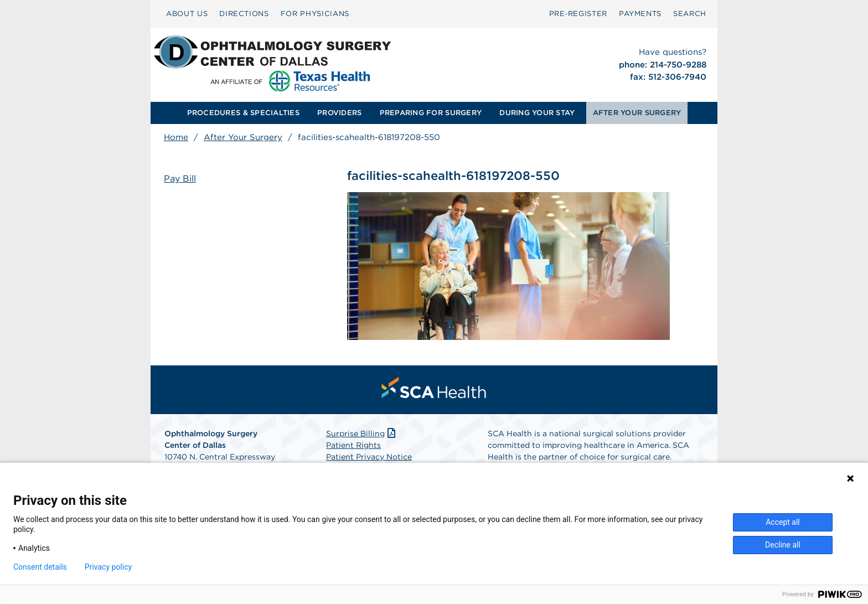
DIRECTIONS (244, 14)
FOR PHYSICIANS (315, 14)
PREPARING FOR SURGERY (431, 113)
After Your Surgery (243, 137)
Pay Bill (180, 179)
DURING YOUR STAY (537, 113)
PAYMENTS (640, 14)
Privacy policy (108, 567)
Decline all (783, 545)
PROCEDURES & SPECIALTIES (243, 113)
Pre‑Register (578, 14)
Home (176, 137)
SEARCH (690, 14)
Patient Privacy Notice (369, 457)
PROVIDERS (339, 113)
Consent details (40, 567)
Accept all (783, 522)
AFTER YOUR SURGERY (637, 113)
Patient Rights (353, 445)
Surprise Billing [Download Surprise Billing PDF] (362, 433)
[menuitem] (187, 14)
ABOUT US (187, 14)
